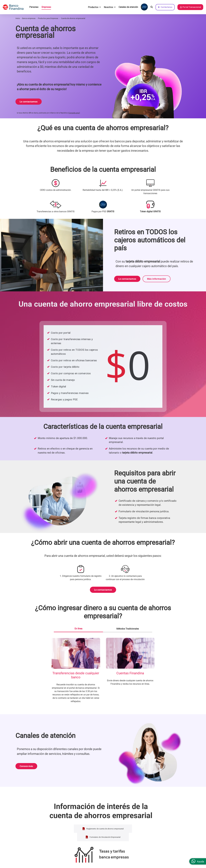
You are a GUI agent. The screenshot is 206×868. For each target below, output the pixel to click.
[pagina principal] (15, 7)
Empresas (46, 7)
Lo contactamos (29, 102)
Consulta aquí (74, 114)
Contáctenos (165, 7)
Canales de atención (128, 7)
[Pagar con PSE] (144, 7)
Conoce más (26, 768)
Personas (34, 7)
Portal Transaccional (190, 7)
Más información (157, 280)
